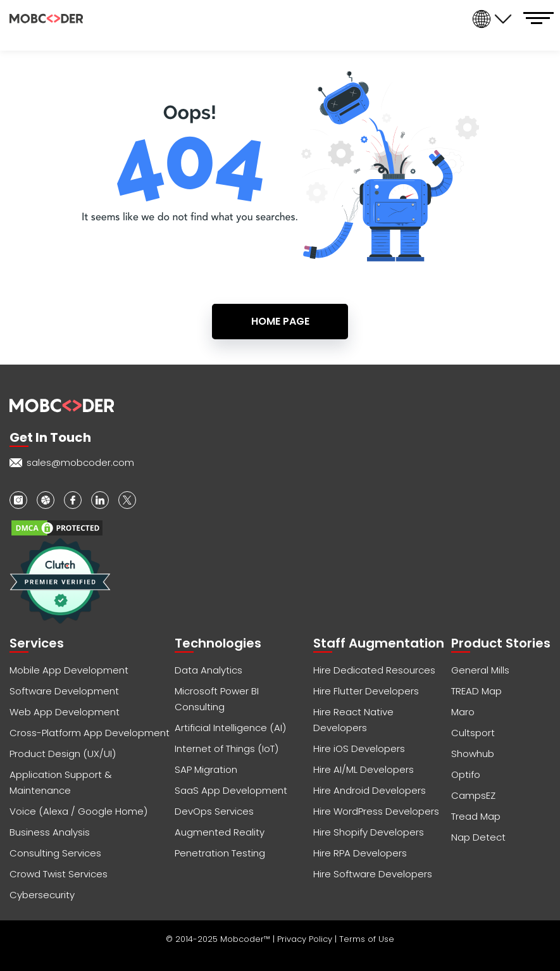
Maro (463, 712)
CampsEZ (473, 795)
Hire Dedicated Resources (374, 670)
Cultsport (473, 733)
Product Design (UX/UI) (63, 754)
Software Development (64, 691)
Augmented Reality (220, 832)
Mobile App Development (69, 670)
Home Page (280, 321)
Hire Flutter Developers (366, 691)
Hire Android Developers (370, 790)
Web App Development (65, 712)
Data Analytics (208, 670)
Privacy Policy (306, 939)
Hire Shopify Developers (369, 832)
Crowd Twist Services (59, 874)
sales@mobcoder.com (80, 462)
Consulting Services (55, 853)
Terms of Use (367, 939)
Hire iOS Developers (359, 749)
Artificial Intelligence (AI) (230, 728)
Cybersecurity (42, 895)
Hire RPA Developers (360, 853)
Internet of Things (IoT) (227, 749)
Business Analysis (50, 832)
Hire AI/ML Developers (364, 769)
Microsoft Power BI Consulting (217, 699)
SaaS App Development (231, 790)
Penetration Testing (220, 853)
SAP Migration (206, 769)
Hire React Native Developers (353, 720)
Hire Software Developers (373, 874)
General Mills (480, 670)
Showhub (473, 754)
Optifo (466, 774)
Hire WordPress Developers (376, 811)
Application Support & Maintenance (61, 782)
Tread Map (476, 816)
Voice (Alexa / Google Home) (78, 811)
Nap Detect (478, 837)
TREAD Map (476, 691)
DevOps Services (214, 811)
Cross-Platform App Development (90, 733)
